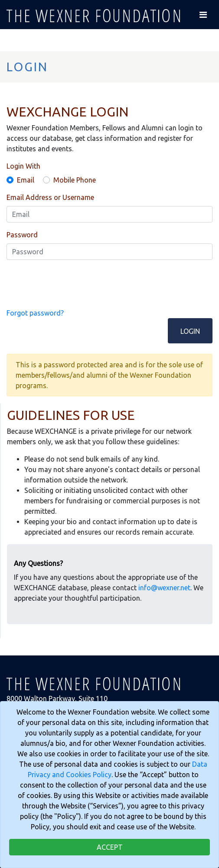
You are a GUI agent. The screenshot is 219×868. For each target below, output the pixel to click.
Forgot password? (35, 313)
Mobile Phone (75, 180)
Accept (110, 847)
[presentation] (72, 284)
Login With (23, 166)
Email (26, 180)
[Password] (109, 252)
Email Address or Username (50, 197)
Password (22, 235)
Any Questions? (38, 563)
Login (190, 331)
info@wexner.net (164, 588)
